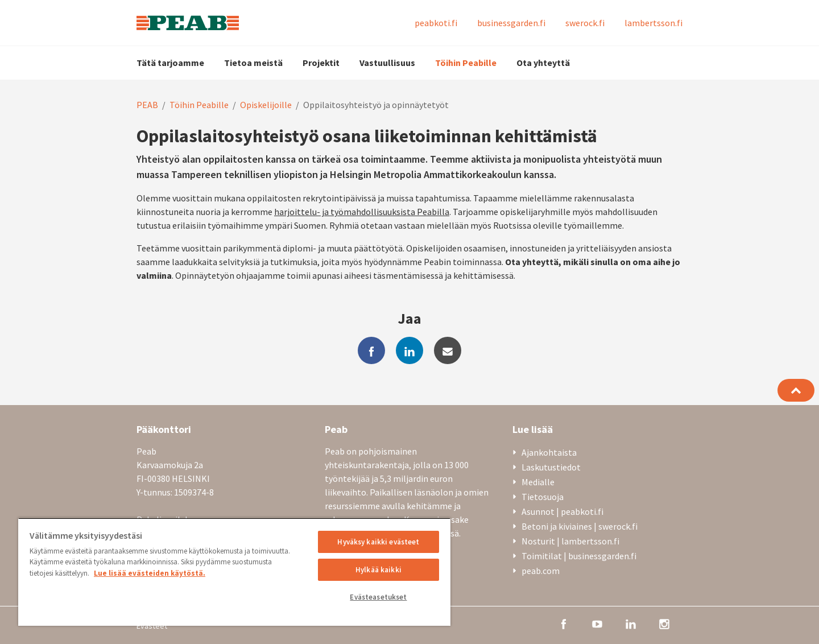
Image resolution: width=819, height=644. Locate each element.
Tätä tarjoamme (170, 63)
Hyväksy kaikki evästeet (378, 542)
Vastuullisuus (387, 63)
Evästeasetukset (378, 597)
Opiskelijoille (266, 105)
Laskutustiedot (551, 467)
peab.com (541, 571)
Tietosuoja (543, 497)
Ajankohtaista (549, 452)
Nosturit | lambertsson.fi (570, 541)
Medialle (538, 482)
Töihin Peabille (466, 63)
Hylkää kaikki (379, 570)
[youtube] (597, 623)
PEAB (147, 105)
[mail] (448, 350)
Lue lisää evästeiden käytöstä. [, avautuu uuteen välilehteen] (150, 573)
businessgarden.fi (511, 23)
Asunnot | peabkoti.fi (562, 511)
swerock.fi (585, 23)
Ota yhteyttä (543, 63)
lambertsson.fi (653, 23)
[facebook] (371, 350)
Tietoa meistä (253, 63)
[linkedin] (409, 350)
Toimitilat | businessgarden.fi (579, 556)
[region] (234, 572)
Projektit (321, 63)
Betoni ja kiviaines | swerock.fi (580, 526)
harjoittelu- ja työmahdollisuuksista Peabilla (362, 212)
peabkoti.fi (436, 23)
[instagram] (664, 623)
